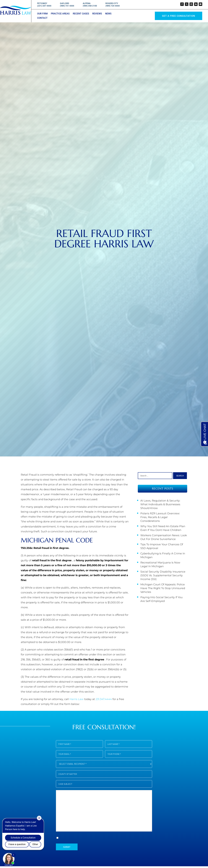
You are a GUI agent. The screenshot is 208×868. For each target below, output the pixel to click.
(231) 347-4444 (44, 6)
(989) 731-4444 (67, 6)
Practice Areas (60, 14)
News (108, 14)
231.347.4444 (104, 699)
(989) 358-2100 (90, 6)
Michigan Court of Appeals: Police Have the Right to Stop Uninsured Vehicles (163, 588)
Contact (42, 18)
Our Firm (42, 14)
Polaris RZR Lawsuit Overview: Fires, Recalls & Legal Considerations (160, 517)
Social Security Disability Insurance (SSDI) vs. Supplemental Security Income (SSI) (163, 575)
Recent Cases (81, 14)
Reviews (97, 14)
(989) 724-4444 (113, 6)
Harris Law (77, 699)
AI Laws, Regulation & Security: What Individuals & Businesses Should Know (160, 504)
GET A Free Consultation (179, 16)
